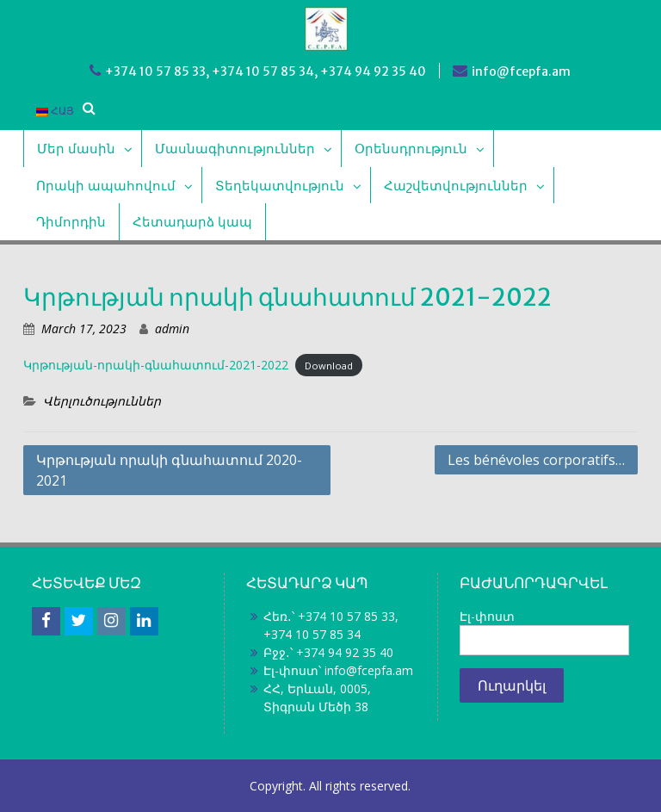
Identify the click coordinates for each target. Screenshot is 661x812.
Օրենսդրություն (411, 148)
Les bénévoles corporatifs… (536, 460)
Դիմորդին (71, 221)
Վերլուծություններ (102, 401)
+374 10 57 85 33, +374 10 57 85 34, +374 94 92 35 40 (266, 71)
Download (329, 366)
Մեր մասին (76, 148)
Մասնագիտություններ (235, 148)
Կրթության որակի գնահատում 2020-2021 (169, 470)
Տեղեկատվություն (280, 185)
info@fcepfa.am (521, 71)
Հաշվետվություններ (456, 185)
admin (172, 329)
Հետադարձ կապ (192, 221)
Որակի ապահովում (106, 185)
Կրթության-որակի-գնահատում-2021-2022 (156, 365)
